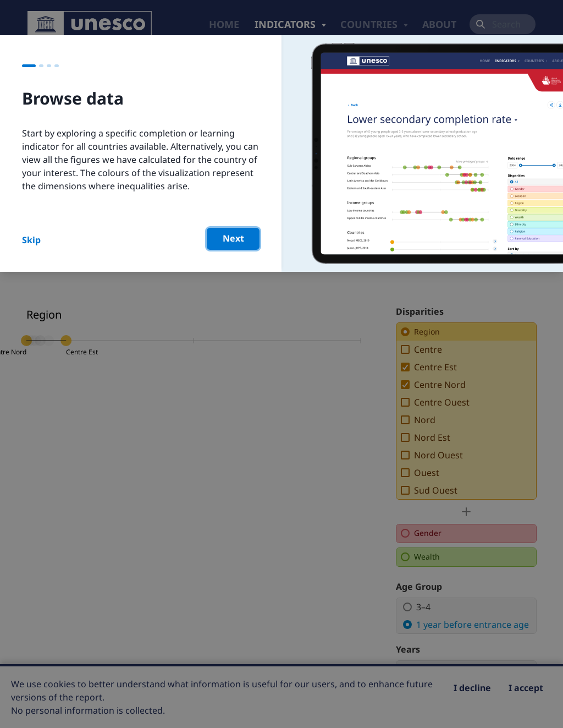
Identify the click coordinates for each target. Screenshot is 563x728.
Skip (31, 240)
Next (233, 238)
